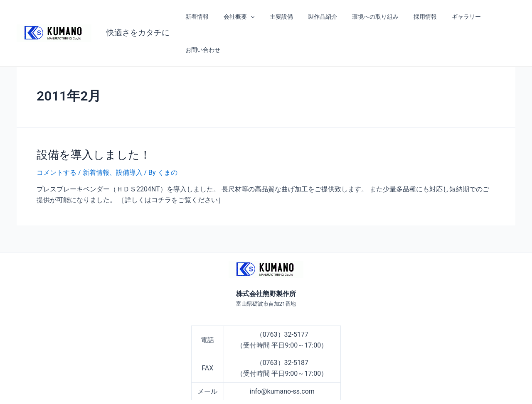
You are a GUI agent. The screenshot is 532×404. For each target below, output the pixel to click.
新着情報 (199, 17)
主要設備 (276, 17)
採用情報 (411, 17)
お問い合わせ (492, 17)
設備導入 (129, 139)
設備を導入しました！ (92, 121)
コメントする (57, 139)
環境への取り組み (364, 17)
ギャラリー (448, 17)
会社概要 (238, 17)
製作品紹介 (314, 17)
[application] (249, 17)
